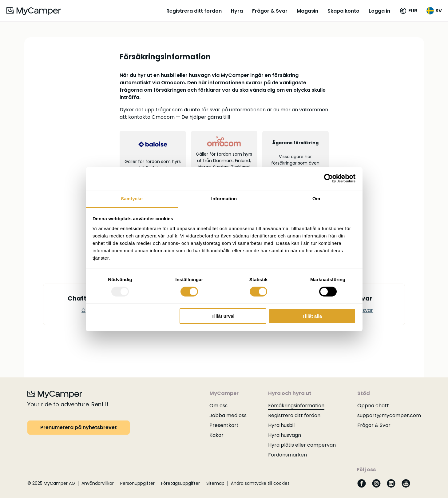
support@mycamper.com (389, 415)
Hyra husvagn (285, 435)
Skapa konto (343, 11)
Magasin (307, 11)
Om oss (218, 406)
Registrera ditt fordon (194, 11)
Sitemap (215, 483)
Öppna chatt (373, 406)
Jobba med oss (228, 415)
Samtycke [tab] (132, 198)
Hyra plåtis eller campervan (302, 445)
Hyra (237, 11)
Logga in (379, 11)
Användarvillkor (98, 483)
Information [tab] (224, 198)
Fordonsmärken (287, 455)
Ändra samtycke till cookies (260, 483)
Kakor (216, 435)
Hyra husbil (281, 425)
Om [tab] (316, 198)
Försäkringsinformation (296, 406)
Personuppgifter (137, 483)
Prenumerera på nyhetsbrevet (79, 427)
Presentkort (224, 425)
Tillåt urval (223, 316)
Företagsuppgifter (180, 483)
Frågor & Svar (270, 11)
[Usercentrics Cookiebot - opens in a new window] (329, 178)
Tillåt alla (312, 316)
